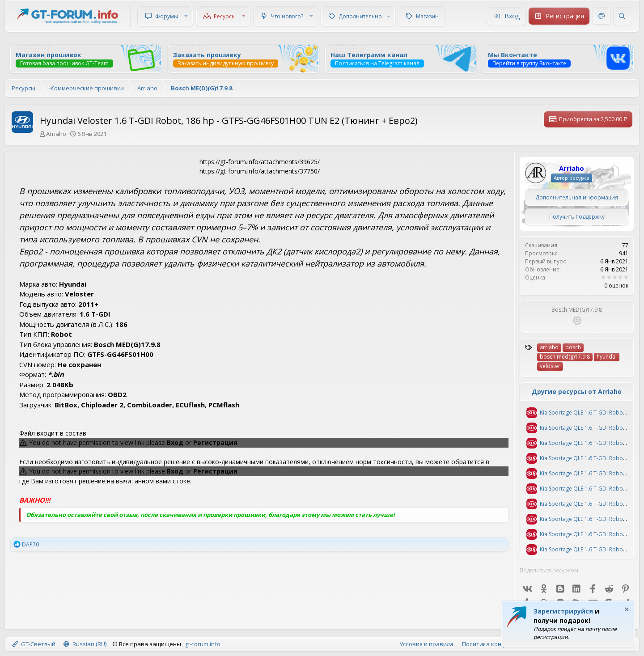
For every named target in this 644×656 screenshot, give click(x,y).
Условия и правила (426, 644)
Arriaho (56, 134)
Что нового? (287, 16)
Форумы (167, 16)
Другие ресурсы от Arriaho (577, 391)
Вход (175, 442)
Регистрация (215, 442)
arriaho (549, 347)
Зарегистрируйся (563, 611)
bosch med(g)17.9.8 (565, 357)
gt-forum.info (203, 644)
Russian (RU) (85, 644)
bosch (573, 347)
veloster (550, 366)
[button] (186, 16)
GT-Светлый (34, 644)
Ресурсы (225, 16)
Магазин (427, 16)
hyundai (607, 357)
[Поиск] (622, 16)
